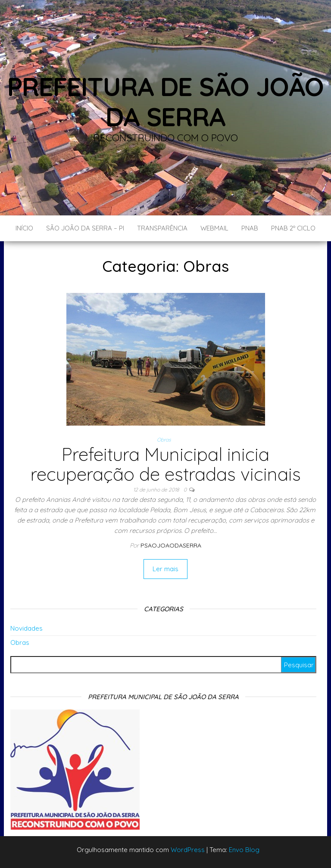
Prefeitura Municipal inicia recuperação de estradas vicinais (166, 464)
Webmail (214, 228)
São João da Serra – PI (85, 228)
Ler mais (165, 569)
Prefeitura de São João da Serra (166, 101)
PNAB (250, 228)
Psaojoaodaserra (171, 545)
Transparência (162, 228)
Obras (164, 440)
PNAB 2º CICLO (293, 228)
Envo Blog (244, 850)
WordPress (188, 850)
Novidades (27, 628)
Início (24, 228)
